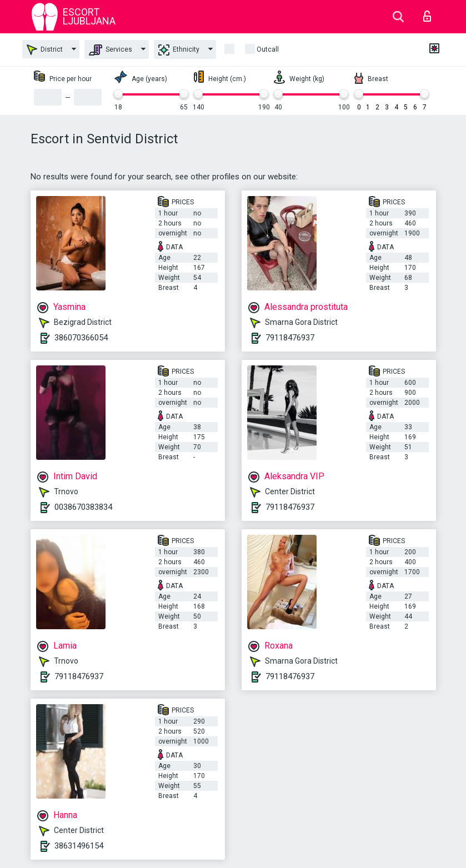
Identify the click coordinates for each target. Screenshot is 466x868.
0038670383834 (83, 507)
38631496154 (79, 846)
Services (111, 50)
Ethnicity (179, 50)
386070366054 (81, 338)
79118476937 (290, 338)
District (45, 50)
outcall (268, 49)
